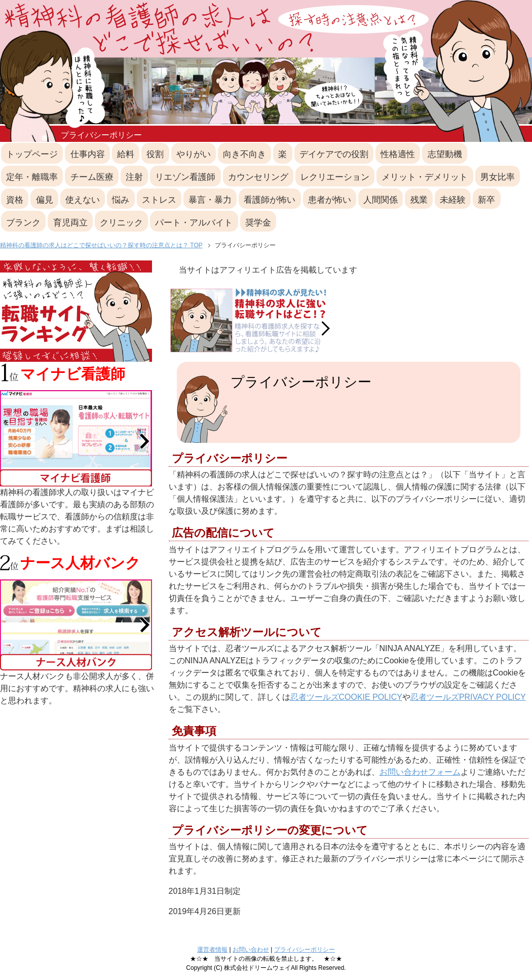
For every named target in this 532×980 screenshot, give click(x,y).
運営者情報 (212, 950)
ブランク (23, 223)
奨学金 (258, 223)
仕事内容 (88, 154)
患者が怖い (330, 200)
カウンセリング (258, 177)
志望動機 (445, 154)
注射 (134, 177)
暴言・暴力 (210, 200)
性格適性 (398, 154)
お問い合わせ (251, 950)
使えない (83, 200)
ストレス (159, 200)
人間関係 (381, 200)
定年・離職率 (32, 177)
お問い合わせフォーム (420, 772)
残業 (419, 200)
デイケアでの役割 (334, 154)
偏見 (45, 200)
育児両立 (70, 223)
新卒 (486, 200)
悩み (121, 200)
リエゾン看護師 (185, 177)
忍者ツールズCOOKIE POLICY (346, 697)
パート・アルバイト (194, 223)
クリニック (121, 223)
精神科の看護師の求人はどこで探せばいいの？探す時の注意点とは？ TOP (101, 245)
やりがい (194, 154)
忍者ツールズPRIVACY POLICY (468, 697)
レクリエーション (335, 177)
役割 (155, 154)
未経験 (453, 200)
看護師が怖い (270, 200)
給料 (126, 154)
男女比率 (498, 177)
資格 (15, 200)
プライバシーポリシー (305, 950)
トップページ (32, 154)
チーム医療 (92, 177)
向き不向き (244, 154)
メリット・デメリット (425, 177)
